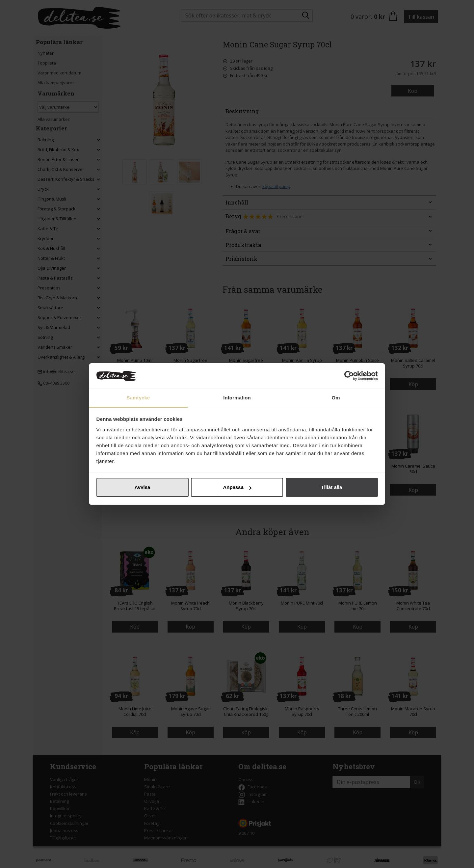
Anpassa (237, 487)
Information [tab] (237, 398)
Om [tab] (336, 398)
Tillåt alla (332, 487)
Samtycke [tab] (138, 398)
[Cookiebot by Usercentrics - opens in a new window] (349, 376)
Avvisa (143, 487)
